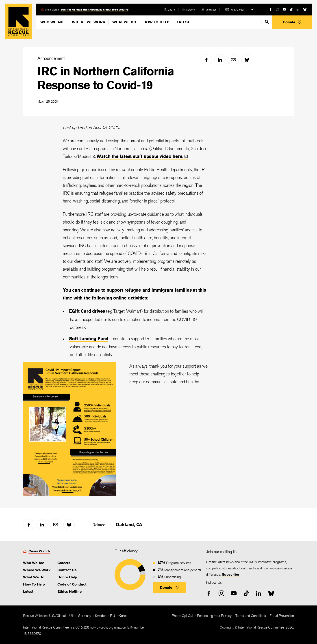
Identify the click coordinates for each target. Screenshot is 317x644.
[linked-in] (298, 9)
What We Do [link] (34, 577)
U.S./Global (237, 10)
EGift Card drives (87, 311)
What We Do (124, 22)
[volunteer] (209, 10)
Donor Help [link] (67, 577)
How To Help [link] (34, 584)
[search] (267, 22)
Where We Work (88, 22)
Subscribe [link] (230, 574)
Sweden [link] (101, 616)
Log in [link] (171, 10)
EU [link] (113, 616)
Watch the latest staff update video (142, 156)
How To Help (156, 22)
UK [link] (72, 616)
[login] (169, 10)
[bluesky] (305, 9)
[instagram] (278, 9)
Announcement (51, 58)
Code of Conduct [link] (72, 584)
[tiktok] (291, 9)
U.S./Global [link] (57, 616)
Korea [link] (123, 616)
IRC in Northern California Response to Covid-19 (106, 78)
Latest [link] (28, 591)
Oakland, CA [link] (129, 524)
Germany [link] (85, 616)
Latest (183, 22)
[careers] (188, 10)
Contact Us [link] (67, 570)
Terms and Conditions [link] (251, 616)
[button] (292, 22)
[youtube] (284, 9)
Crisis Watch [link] (39, 551)
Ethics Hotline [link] (69, 591)
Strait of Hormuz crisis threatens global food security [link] (94, 10)
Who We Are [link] (34, 563)
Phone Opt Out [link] (182, 616)
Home (18, 21)
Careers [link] (190, 10)
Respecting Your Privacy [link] (214, 616)
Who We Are (52, 22)
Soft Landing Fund (89, 339)
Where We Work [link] (37, 570)
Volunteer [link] (211, 10)
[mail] (233, 60)
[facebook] (271, 9)
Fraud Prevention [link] (282, 616)
